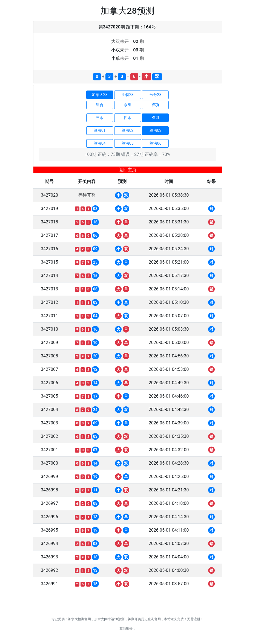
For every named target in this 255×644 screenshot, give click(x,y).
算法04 (100, 143)
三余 (100, 118)
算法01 (100, 130)
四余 (128, 118)
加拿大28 (100, 95)
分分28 (156, 95)
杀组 (128, 105)
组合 (100, 105)
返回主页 (128, 170)
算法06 (156, 143)
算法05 (128, 143)
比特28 (128, 95)
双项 (155, 105)
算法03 (156, 130)
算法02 (128, 130)
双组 (155, 118)
